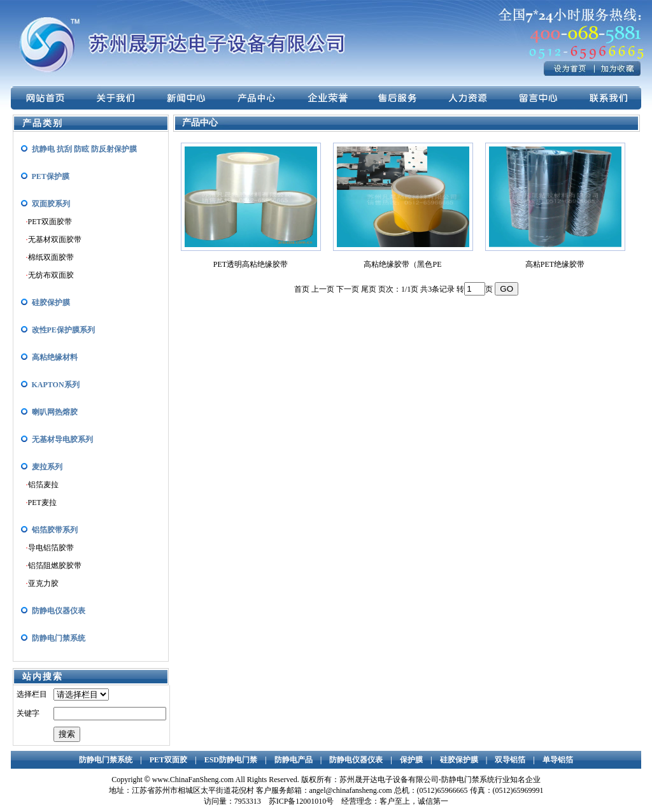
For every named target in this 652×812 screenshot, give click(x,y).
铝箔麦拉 (43, 485)
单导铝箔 (558, 760)
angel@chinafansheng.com (351, 790)
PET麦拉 (42, 502)
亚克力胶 (43, 583)
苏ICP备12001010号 (301, 801)
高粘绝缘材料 (55, 357)
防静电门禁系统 (59, 638)
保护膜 (411, 760)
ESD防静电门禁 (231, 760)
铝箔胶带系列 (55, 530)
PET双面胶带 (50, 222)
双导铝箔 (510, 760)
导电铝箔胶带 (51, 548)
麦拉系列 (47, 467)
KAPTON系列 (56, 385)
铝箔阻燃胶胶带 (55, 566)
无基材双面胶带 (55, 239)
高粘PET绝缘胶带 (555, 264)
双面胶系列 (51, 204)
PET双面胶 (168, 760)
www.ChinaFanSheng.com (193, 780)
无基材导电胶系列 (62, 439)
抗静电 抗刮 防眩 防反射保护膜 (84, 149)
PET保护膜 (51, 176)
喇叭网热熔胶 (55, 412)
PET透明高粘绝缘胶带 (251, 264)
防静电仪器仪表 (59, 611)
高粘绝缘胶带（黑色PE (402, 264)
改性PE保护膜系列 (63, 330)
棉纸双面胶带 (51, 257)
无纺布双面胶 (51, 275)
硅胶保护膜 (51, 303)
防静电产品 (294, 760)
